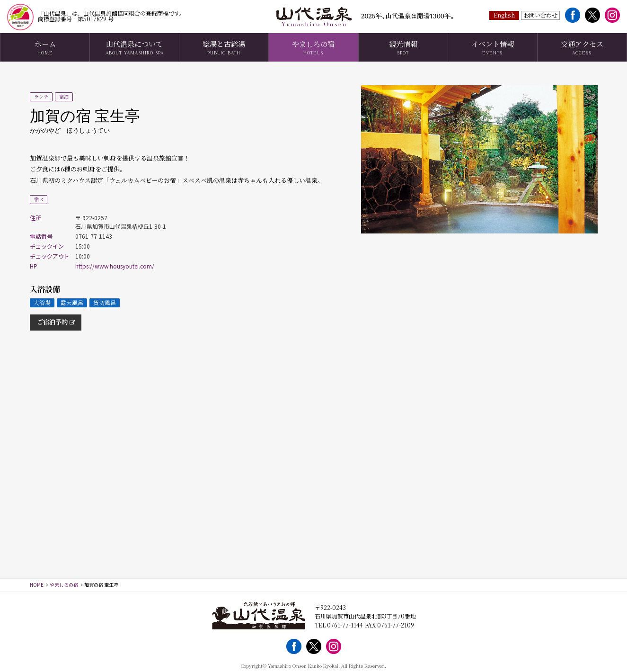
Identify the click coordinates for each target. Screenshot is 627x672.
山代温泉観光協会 (314, 17)
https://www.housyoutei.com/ (115, 266)
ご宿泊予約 (52, 322)
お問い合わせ (540, 14)
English (504, 14)
